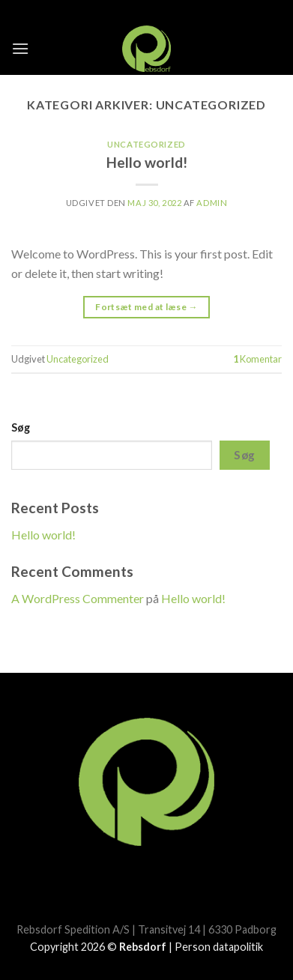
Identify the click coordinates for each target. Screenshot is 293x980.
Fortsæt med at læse (146, 307)
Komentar (257, 359)
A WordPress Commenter (78, 598)
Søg (21, 427)
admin (212, 203)
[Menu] (20, 48)
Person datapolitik (219, 947)
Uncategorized (146, 144)
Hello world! (147, 162)
